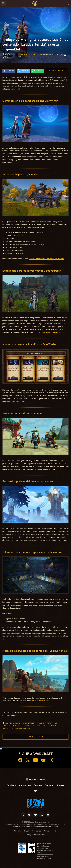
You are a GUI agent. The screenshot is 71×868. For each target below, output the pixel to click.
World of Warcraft (45, 723)
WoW (56, 723)
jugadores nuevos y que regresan (17, 728)
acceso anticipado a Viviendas (44, 726)
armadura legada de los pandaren (17, 726)
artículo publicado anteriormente (48, 332)
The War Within (15, 723)
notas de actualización (40, 701)
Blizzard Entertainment (29, 54)
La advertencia (29, 723)
